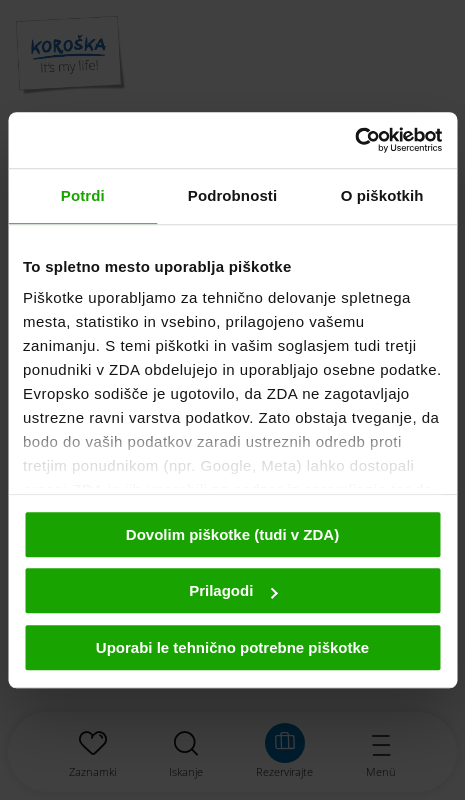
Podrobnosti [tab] (232, 195)
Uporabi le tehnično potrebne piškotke (232, 647)
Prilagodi (233, 590)
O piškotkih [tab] (382, 195)
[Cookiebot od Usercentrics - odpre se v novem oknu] (354, 140)
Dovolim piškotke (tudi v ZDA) (232, 534)
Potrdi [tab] (83, 195)
